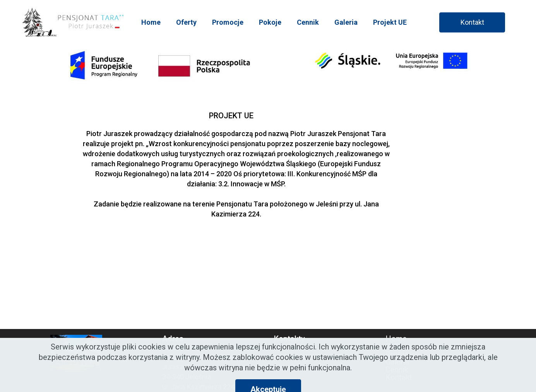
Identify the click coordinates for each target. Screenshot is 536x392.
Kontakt (472, 22)
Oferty (186, 22)
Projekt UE (390, 22)
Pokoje (270, 22)
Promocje (228, 22)
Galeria (346, 22)
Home (151, 22)
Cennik (308, 22)
